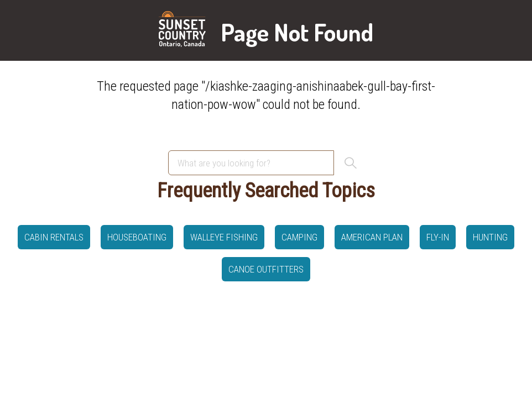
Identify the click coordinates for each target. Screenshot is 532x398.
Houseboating (137, 237)
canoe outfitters (266, 269)
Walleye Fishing (224, 237)
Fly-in (438, 237)
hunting (490, 237)
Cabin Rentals (54, 237)
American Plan (372, 237)
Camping (299, 237)
